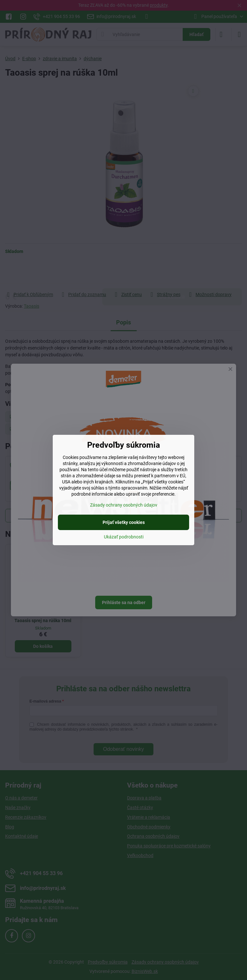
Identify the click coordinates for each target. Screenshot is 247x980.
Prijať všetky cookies (124, 522)
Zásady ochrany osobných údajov (124, 505)
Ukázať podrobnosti (124, 537)
